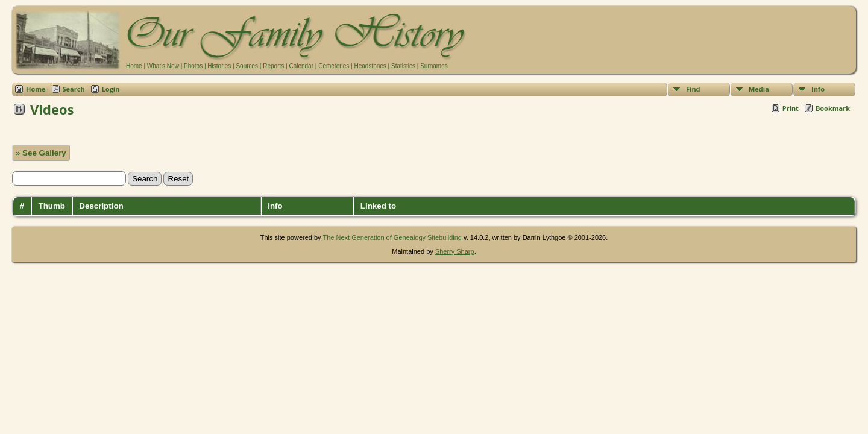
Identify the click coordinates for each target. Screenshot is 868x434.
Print (791, 108)
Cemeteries (334, 66)
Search (74, 89)
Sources (247, 66)
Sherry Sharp (455, 251)
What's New (163, 66)
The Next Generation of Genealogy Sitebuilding (392, 237)
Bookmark (833, 108)
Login (111, 89)
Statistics (403, 66)
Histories (219, 66)
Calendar (301, 66)
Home (134, 66)
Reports (273, 66)
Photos (193, 66)
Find (693, 89)
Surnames (434, 66)
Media (759, 89)
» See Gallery (41, 153)
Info (818, 89)
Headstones (370, 66)
